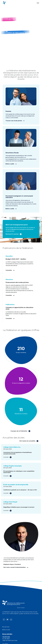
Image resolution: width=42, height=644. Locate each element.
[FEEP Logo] (4, 3)
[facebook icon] (4, 619)
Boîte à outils (11, 164)
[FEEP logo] (13, 604)
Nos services (6, 627)
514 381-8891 (6, 639)
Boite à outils (6, 630)
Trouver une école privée (15, 121)
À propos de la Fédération (20, 431)
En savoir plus (7, 27)
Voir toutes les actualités (29, 441)
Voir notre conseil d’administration (16, 567)
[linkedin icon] (11, 619)
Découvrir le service (14, 234)
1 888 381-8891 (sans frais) (10, 641)
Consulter (10, 270)
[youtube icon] (8, 619)
